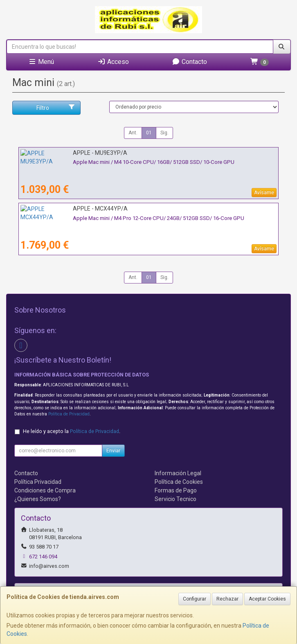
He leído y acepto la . (72, 431)
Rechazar (227, 599)
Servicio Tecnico (175, 499)
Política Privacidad (38, 482)
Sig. (164, 133)
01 (149, 133)
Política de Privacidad (69, 414)
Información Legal (178, 473)
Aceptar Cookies (267, 599)
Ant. (133, 133)
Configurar (195, 599)
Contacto (189, 62)
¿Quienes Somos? (38, 499)
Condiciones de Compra (45, 490)
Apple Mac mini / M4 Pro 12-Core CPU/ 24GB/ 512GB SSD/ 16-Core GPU (106, 218)
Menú (41, 62)
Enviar (113, 451)
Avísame (264, 193)
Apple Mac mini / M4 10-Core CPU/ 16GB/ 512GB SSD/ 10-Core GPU (101, 162)
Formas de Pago (176, 490)
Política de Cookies (179, 482)
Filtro (56, 107)
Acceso (113, 62)
